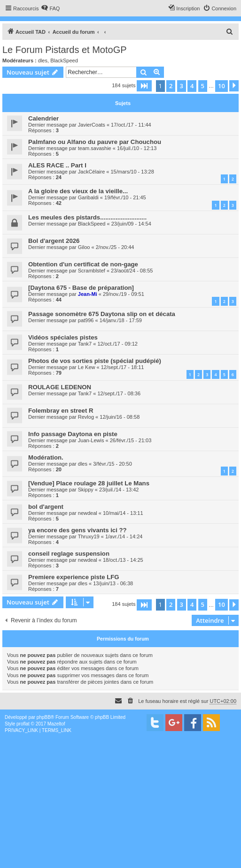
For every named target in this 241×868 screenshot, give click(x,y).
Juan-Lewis (91, 440)
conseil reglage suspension (69, 554)
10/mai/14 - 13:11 (123, 513)
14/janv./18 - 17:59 (121, 320)
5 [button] (203, 86)
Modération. (46, 457)
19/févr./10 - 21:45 (125, 197)
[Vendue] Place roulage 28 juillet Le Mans (89, 483)
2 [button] (171, 86)
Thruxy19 (89, 536)
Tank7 (85, 344)
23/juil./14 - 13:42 (119, 490)
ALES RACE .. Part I (57, 165)
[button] (144, 86)
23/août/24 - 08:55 (132, 271)
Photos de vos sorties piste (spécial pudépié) (95, 361)
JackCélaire (91, 172)
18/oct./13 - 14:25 (123, 560)
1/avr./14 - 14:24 (124, 536)
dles (43, 60)
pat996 (86, 320)
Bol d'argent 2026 (54, 241)
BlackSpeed (64, 60)
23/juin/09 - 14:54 (131, 224)
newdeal (88, 513)
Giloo (84, 247)
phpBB (44, 717)
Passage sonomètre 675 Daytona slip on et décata (102, 314)
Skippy (86, 490)
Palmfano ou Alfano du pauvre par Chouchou (95, 142)
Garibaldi (88, 197)
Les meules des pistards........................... (87, 217)
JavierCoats (92, 125)
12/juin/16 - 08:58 (120, 417)
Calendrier (43, 118)
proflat (23, 724)
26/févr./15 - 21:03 (131, 440)
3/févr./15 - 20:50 (113, 464)
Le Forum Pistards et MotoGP (65, 50)
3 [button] (182, 86)
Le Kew (87, 367)
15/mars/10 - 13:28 (132, 172)
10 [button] (222, 86)
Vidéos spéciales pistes (63, 337)
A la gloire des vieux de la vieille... (78, 191)
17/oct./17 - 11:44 (131, 125)
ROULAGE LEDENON (60, 387)
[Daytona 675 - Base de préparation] (81, 288)
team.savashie (95, 148)
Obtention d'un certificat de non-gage (83, 264)
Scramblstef (92, 271)
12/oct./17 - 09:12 (117, 344)
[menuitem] (50, 8)
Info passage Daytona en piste (73, 434)
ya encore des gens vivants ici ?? (78, 530)
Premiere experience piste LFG (74, 577)
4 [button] (192, 86)
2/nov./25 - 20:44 (115, 247)
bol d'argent (46, 507)
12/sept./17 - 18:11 (123, 367)
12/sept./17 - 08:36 (119, 393)
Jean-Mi (88, 294)
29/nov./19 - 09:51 (124, 294)
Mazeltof (56, 724)
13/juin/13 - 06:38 (113, 583)
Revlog (86, 417)
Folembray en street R (61, 411)
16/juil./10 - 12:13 (137, 148)
